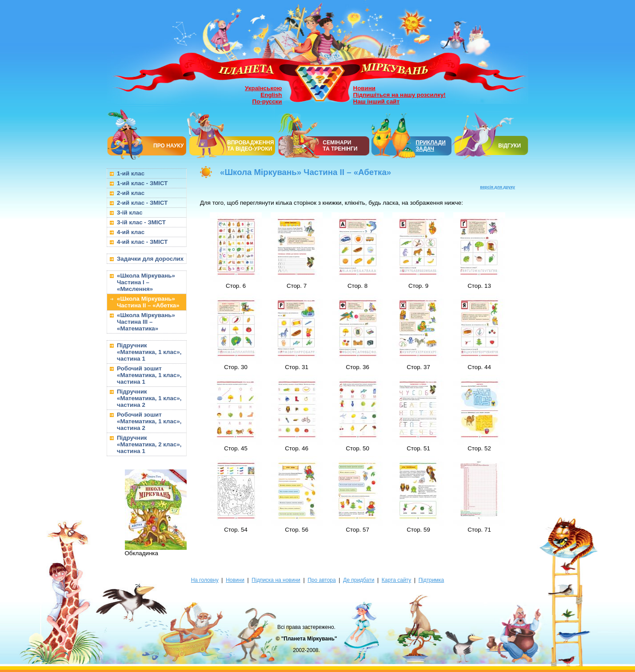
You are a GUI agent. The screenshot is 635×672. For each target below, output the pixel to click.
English (271, 95)
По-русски (267, 101)
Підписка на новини (276, 580)
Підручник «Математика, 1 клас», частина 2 (149, 398)
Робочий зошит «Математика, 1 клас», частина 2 (149, 421)
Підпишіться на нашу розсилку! (399, 95)
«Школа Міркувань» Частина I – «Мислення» (146, 282)
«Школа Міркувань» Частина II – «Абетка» (148, 302)
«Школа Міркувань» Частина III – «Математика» (146, 322)
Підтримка (431, 580)
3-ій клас (130, 213)
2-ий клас (131, 193)
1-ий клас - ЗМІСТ (142, 183)
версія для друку (497, 187)
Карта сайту (396, 580)
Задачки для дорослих (150, 259)
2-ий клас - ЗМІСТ (142, 203)
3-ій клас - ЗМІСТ (141, 222)
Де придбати (359, 580)
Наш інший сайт (377, 101)
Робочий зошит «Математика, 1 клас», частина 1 (149, 375)
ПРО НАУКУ (169, 146)
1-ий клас (131, 173)
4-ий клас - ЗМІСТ (142, 242)
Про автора (321, 580)
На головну (205, 580)
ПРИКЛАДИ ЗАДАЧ (431, 146)
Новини (364, 88)
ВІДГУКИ (509, 146)
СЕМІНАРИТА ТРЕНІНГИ (340, 146)
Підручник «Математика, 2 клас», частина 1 (149, 444)
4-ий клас (131, 232)
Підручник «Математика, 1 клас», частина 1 (149, 352)
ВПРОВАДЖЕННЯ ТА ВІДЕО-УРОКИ (250, 146)
